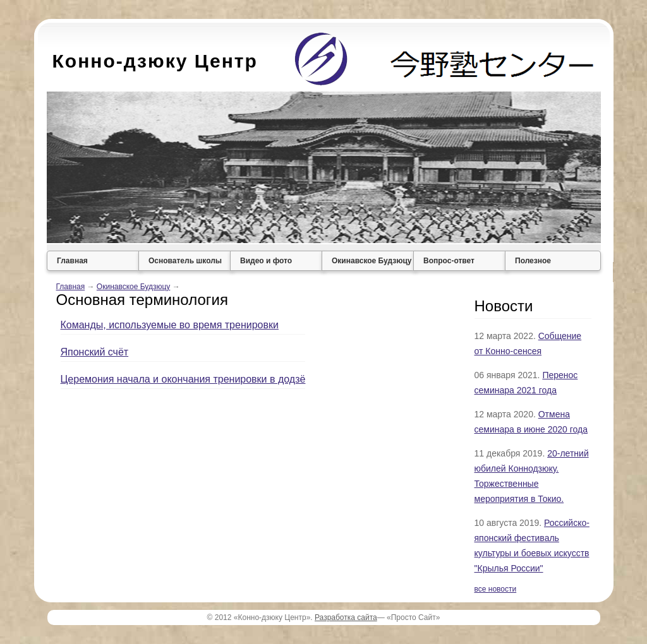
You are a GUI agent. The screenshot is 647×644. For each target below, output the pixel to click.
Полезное (533, 261)
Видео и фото (266, 261)
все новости (496, 589)
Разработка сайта (346, 617)
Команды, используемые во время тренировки (170, 325)
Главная (72, 261)
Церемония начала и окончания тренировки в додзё (183, 379)
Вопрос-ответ (449, 261)
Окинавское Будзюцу (372, 261)
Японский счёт (95, 352)
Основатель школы (185, 261)
